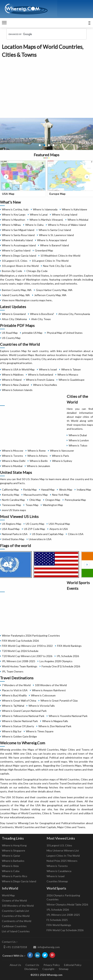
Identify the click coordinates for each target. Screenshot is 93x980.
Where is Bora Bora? (42, 314)
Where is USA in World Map (18, 369)
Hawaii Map (48, 490)
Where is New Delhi (14, 461)
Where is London (79, 440)
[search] (42, 34)
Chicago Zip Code (37, 271)
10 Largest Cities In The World (50, 261)
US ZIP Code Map (35, 529)
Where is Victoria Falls (42, 706)
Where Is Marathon (14, 220)
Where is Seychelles (45, 385)
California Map (10, 490)
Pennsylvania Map (75, 500)
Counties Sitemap (57, 881)
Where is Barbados (13, 861)
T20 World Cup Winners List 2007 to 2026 (27, 656)
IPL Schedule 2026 (68, 656)
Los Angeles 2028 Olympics (56, 661)
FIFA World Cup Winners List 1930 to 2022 (27, 646)
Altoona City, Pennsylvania (74, 314)
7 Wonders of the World (16, 685)
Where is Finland (12, 380)
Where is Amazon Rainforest (49, 690)
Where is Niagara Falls (55, 721)
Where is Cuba (11, 871)
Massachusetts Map (36, 495)
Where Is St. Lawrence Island (56, 235)
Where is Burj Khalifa (14, 695)
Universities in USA (40, 539)
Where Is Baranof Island (54, 245)
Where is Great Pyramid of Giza (59, 701)
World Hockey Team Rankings (20, 666)
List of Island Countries (16, 931)
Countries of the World (16, 916)
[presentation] (6, 177)
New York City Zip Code (57, 266)
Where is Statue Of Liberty (18, 726)
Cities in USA (76, 534)
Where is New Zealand (15, 385)
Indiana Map (84, 490)
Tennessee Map (12, 505)
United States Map (13, 539)
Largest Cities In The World (63, 856)
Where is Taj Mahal (13, 706)
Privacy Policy (52, 965)
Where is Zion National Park (55, 726)
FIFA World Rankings (69, 646)
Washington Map (53, 505)
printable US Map (32, 333)
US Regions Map (12, 524)
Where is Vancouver (62, 451)
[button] (40, 145)
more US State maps (14, 510)
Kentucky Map (11, 495)
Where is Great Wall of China (19, 701)
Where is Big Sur (12, 731)
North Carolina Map (13, 500)
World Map (8, 895)
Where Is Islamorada (45, 209)
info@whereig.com (46, 947)
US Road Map (10, 333)
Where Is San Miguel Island (18, 230)
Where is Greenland (14, 314)
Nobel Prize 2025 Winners (62, 861)
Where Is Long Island (65, 214)
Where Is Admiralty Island (17, 240)
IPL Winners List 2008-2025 (19, 661)
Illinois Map (66, 490)
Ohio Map (35, 500)
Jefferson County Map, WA (50, 295)
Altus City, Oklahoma (14, 319)
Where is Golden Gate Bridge (19, 736)
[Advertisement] (46, 87)
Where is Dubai (78, 435)
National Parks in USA (15, 534)
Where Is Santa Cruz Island (55, 230)
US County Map (11, 338)
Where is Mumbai (12, 466)
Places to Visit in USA (15, 690)
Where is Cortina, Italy (15, 209)
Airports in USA (59, 529)
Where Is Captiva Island (16, 250)
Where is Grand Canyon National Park (24, 711)
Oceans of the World (14, 900)
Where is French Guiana (40, 380)
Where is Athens (37, 456)
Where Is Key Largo (14, 214)
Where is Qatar (11, 856)
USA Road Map (11, 529)
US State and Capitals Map (48, 534)
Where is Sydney (62, 461)
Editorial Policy (73, 965)
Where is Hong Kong (14, 845)
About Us (15, 965)
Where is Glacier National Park (20, 721)
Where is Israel (48, 369)
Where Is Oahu (34, 225)
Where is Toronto (12, 456)
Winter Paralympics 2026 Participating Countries (31, 635)
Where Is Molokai (78, 220)
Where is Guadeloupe (72, 380)
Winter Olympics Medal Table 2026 (67, 904)
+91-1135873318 (15, 947)
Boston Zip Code (12, 271)
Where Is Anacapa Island (52, 240)
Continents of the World (17, 921)
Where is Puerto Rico (15, 876)
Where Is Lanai (39, 214)
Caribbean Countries (14, 926)
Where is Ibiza (10, 866)
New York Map (61, 495)
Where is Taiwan (71, 369)
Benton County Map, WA (17, 290)
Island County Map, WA (16, 295)
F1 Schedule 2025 (57, 920)
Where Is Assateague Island (19, 245)
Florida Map (30, 490)
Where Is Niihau (11, 225)
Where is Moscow (13, 451)
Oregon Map (53, 500)
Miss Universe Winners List (63, 850)
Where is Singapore (14, 850)
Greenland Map (44, 250)
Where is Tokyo (78, 445)
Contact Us (32, 965)
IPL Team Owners (13, 671)
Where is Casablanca (59, 871)
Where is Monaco (68, 375)
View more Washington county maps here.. (27, 300)
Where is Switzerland (41, 375)
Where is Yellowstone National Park (23, 716)
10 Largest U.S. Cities (15, 261)
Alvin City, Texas (41, 319)
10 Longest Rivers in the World (20, 266)
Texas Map (32, 505)
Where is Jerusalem (38, 466)
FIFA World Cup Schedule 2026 (20, 641)
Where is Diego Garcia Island (19, 256)
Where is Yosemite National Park (68, 716)
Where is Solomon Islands (17, 390)
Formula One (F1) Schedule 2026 (61, 666)
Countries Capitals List (16, 911)
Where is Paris (60, 456)
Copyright (48, 969)
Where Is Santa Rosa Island (18, 235)
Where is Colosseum (43, 695)
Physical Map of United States (65, 333)
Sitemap (64, 969)
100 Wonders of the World (51, 685)
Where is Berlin (39, 461)
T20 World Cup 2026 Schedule (20, 651)
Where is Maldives (13, 375)
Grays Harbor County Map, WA (54, 290)
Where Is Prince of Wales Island (67, 225)
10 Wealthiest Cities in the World (60, 256)
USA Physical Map (59, 524)
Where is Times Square (40, 731)
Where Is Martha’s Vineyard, (46, 220)
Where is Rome (37, 451)
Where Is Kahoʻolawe (74, 209)
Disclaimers (31, 969)
